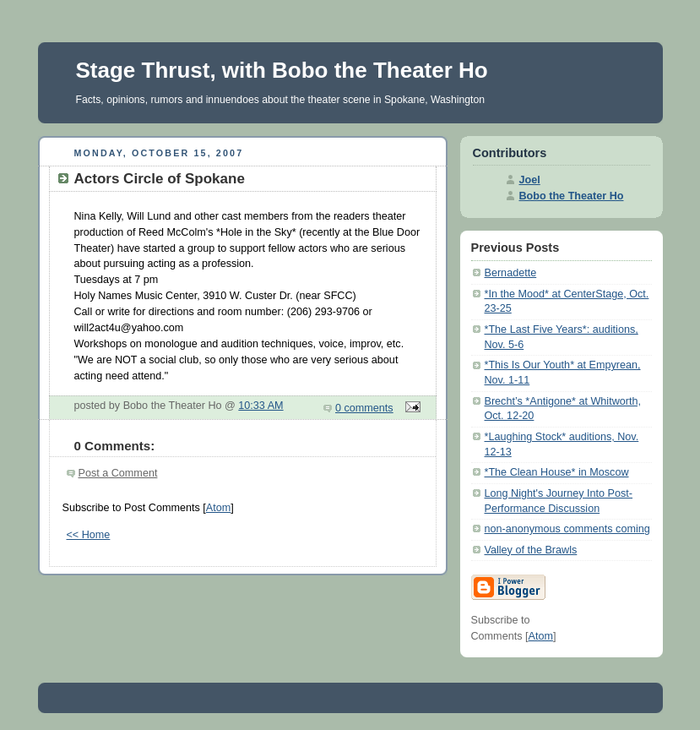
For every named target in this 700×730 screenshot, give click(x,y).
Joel (530, 180)
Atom (218, 508)
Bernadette (511, 273)
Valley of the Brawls (531, 550)
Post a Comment (118, 473)
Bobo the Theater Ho (572, 196)
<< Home (89, 535)
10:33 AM (260, 406)
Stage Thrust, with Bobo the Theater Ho (282, 70)
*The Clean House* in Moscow (557, 472)
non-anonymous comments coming (567, 529)
